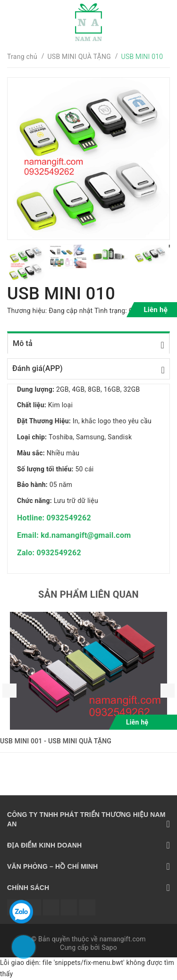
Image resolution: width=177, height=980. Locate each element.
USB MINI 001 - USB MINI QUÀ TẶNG (56, 741)
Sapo (109, 947)
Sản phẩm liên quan (88, 594)
